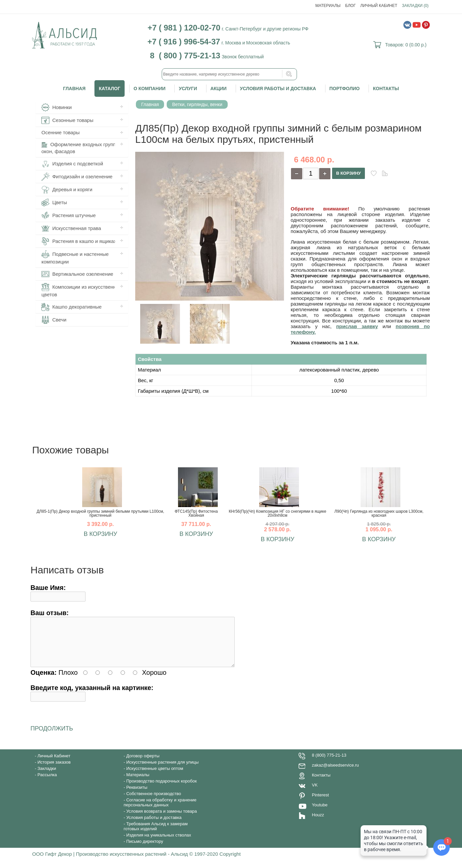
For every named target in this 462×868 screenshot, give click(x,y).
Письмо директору (145, 849)
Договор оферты (143, 764)
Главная (74, 88)
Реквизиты (137, 795)
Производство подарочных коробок (162, 789)
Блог (351, 6)
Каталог (110, 88)
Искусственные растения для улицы (162, 770)
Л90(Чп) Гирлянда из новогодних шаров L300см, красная (379, 513)
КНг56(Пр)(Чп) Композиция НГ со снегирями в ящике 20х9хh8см (277, 513)
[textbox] (229, 74)
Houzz (318, 823)
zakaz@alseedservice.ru (335, 773)
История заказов (54, 770)
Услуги (188, 88)
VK (315, 793)
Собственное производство (154, 802)
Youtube (320, 813)
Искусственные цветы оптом (155, 776)
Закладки (47, 776)
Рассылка (47, 783)
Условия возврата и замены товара (162, 819)
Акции (219, 88)
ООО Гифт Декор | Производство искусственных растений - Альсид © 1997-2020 (126, 862)
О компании (149, 88)
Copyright (230, 862)
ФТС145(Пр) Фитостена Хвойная (196, 513)
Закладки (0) (415, 6)
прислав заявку (357, 326)
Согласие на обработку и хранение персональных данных (160, 810)
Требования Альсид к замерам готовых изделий (156, 834)
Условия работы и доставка (278, 88)
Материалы (328, 6)
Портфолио (345, 88)
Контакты (386, 88)
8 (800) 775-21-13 (329, 763)
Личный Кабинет (379, 6)
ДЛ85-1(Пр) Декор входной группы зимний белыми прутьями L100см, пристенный (100, 513)
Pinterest (320, 803)
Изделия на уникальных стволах (159, 843)
